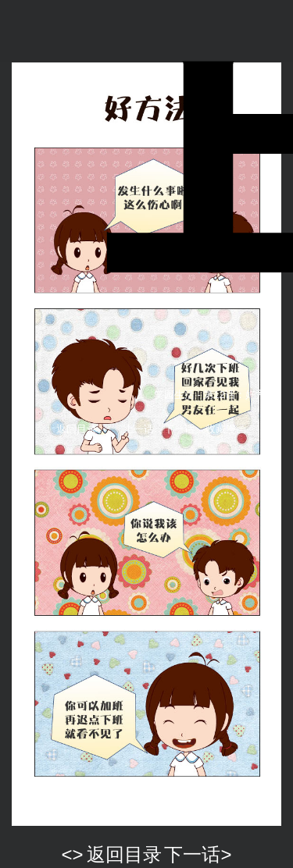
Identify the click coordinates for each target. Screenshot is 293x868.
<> (73, 854)
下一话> (198, 854)
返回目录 (77, 429)
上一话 (139, 429)
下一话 (179, 429)
